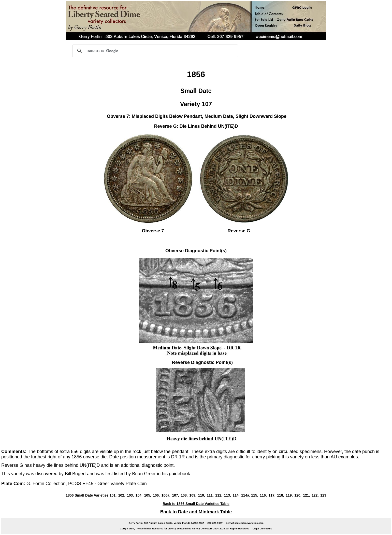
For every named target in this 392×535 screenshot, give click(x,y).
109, (193, 495)
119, (289, 495)
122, (315, 495)
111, (210, 495)
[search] (154, 51)
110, (201, 495)
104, (139, 495)
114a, (246, 495)
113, (227, 495)
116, (263, 495)
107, (175, 495)
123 (323, 495)
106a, (166, 495)
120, (298, 495)
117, (272, 495)
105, (148, 495)
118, (280, 495)
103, (130, 495)
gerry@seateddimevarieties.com (245, 523)
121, (306, 495)
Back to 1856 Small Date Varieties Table (196, 504)
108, (184, 495)
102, (122, 495)
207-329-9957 (215, 523)
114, (236, 495)
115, (255, 495)
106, (156, 495)
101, (113, 495)
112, (219, 495)
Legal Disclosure (262, 529)
